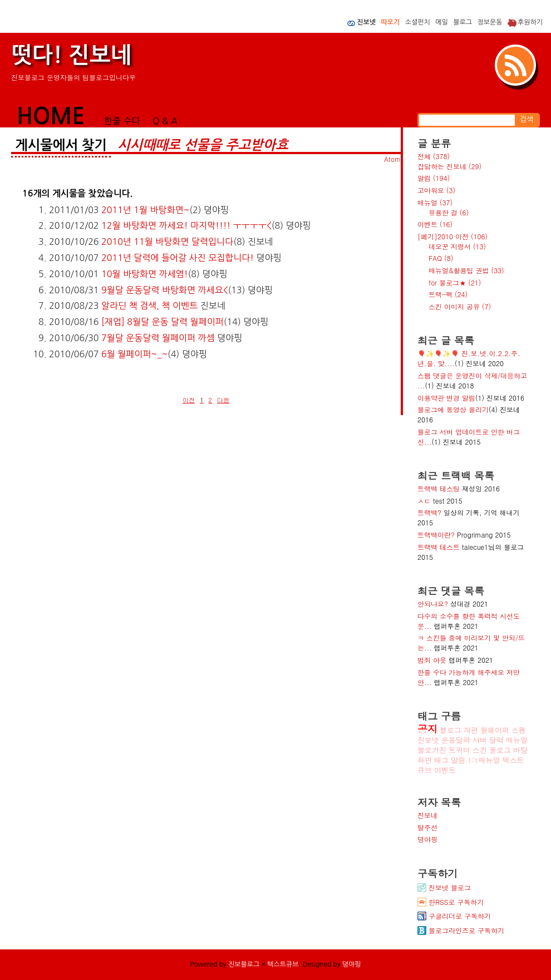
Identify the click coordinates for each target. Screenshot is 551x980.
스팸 (519, 730)
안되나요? (433, 604)
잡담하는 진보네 (449, 166)
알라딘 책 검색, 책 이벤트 (149, 306)
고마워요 (436, 190)
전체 (434, 156)
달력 (496, 740)
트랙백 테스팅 (439, 488)
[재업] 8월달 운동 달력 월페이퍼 (163, 322)
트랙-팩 (448, 294)
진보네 (427, 815)
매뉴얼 (435, 202)
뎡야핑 (427, 839)
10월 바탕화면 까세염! (144, 274)
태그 (441, 760)
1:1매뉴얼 (484, 760)
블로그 (451, 730)
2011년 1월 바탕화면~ (145, 210)
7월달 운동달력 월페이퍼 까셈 (158, 338)
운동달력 (456, 740)
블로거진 (432, 750)
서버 (480, 740)
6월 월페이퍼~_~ (134, 354)
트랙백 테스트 (439, 547)
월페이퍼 (495, 730)
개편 (471, 730)
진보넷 (428, 740)
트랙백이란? (436, 535)
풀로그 (500, 750)
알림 (434, 178)
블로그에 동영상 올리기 (453, 409)
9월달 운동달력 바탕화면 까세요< (164, 290)
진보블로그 (244, 964)
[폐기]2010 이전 (452, 236)
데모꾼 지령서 (457, 246)
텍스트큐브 (283, 964)
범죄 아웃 (432, 660)
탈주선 (427, 827)
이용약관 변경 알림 (446, 398)
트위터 (459, 750)
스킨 (480, 750)
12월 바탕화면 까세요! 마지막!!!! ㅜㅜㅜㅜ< (186, 225)
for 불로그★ (455, 282)
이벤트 (435, 224)
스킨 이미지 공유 (460, 306)
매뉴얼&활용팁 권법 (466, 270)
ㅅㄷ (424, 501)
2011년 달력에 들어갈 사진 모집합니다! (178, 258)
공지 (427, 729)
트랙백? (429, 512)
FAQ (441, 258)
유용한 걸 (449, 212)
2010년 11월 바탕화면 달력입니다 (167, 242)
